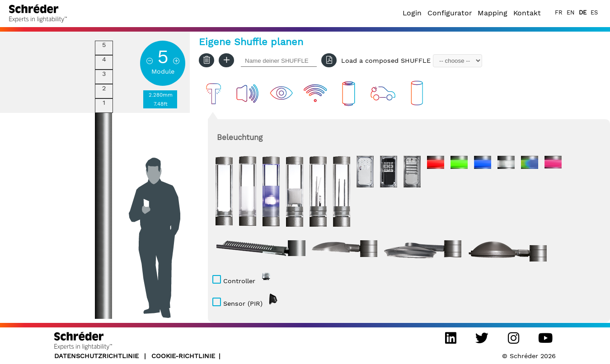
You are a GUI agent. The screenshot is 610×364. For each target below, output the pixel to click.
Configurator (450, 13)
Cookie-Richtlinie (183, 356)
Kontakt (527, 13)
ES (594, 12)
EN (571, 12)
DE (583, 12)
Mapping (493, 13)
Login (412, 13)
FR (559, 12)
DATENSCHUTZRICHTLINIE (98, 356)
